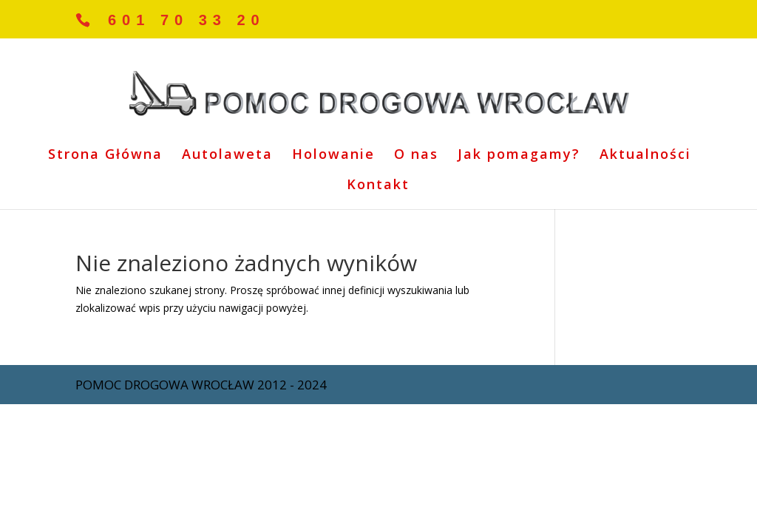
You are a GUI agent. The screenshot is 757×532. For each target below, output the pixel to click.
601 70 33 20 (187, 20)
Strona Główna (105, 156)
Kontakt (378, 186)
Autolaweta (227, 156)
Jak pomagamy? (519, 156)
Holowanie (333, 156)
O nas (416, 156)
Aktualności (645, 156)
